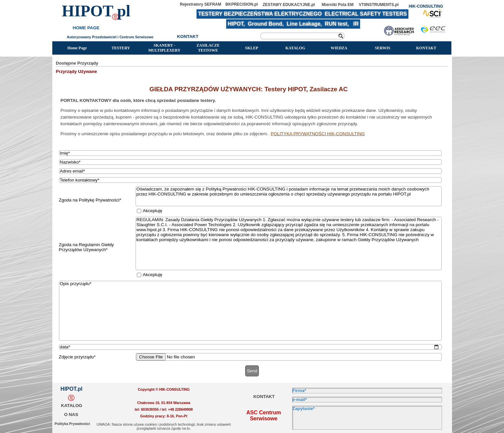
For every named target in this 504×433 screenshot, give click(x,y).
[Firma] (367, 391)
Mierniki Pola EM (338, 5)
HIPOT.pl (72, 389)
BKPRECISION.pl (242, 4)
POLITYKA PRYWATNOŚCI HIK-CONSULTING (318, 134)
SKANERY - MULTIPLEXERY (164, 48)
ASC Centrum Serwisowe (264, 416)
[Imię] (251, 153)
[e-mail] (367, 400)
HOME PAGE (86, 28)
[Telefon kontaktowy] (251, 180)
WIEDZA (339, 48)
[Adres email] (251, 171)
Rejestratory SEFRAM (201, 4)
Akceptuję (153, 211)
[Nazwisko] (251, 162)
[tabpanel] (252, 111)
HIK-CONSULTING (426, 6)
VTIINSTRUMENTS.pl (379, 5)
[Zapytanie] (367, 418)
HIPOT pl (96, 11)
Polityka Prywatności (72, 424)
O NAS (71, 415)
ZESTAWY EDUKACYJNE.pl (289, 5)
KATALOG (295, 48)
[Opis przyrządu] (251, 311)
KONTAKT (426, 48)
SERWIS (382, 48)
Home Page (77, 48)
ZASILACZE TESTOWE (208, 48)
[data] (251, 347)
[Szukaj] (302, 36)
